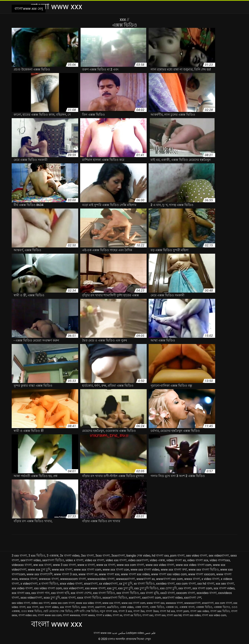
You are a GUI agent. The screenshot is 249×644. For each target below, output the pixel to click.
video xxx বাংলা (116, 560)
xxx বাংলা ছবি (60, 593)
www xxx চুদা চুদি (39, 570)
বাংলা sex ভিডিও (220, 611)
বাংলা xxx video (192, 615)
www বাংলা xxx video (135, 574)
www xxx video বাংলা (160, 565)
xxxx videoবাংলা (31, 598)
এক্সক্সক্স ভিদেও (222, 607)
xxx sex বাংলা (225, 584)
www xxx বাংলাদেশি (40, 574)
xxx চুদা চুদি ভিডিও (146, 588)
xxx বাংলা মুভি (150, 593)
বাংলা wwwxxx (71, 615)
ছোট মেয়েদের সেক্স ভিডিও (58, 611)
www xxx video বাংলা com (194, 565)
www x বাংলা (86, 565)
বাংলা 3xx (139, 611)
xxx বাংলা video (224, 588)
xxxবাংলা (135, 598)
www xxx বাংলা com (87, 570)
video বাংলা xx (176, 560)
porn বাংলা (177, 556)
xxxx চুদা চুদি (52, 598)
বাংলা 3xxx (152, 611)
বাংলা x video (104, 615)
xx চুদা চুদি (126, 584)
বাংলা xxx (160, 615)
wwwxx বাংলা (28, 579)
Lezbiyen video (135, 633)
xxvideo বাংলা (165, 584)
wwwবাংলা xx (146, 579)
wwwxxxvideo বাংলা (101, 579)
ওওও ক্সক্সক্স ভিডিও (31, 611)
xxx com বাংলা (186, 584)
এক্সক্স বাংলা (142, 607)
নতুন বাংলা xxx (108, 611)
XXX (123, 19)
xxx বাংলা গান (41, 593)
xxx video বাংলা (22, 588)
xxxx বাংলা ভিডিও (89, 598)
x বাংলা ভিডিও (49, 584)
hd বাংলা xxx (160, 556)
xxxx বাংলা (68, 598)
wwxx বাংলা (192, 579)
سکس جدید (119, 633)
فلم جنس (150, 633)
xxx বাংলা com (202, 588)
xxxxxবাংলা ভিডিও (115, 598)
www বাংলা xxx (109, 574)
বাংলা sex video (200, 611)
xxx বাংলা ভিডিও (128, 593)
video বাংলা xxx (198, 560)
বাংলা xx (117, 615)
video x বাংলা (75, 560)
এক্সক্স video (127, 607)
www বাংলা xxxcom (201, 574)
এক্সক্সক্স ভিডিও (204, 607)
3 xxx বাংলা (19, 556)
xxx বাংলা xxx (21, 593)
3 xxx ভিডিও (37, 556)
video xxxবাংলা (138, 560)
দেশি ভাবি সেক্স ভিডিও (86, 611)
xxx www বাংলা (95, 588)
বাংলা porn (183, 611)
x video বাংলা (210, 579)
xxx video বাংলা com (48, 588)
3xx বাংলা (87, 556)
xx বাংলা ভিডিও (144, 584)
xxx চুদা (112, 588)
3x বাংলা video (70, 556)
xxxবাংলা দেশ (193, 598)
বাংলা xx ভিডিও (132, 615)
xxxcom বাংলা (186, 593)
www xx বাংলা (106, 565)
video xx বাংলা (95, 560)
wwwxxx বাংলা (49, 579)
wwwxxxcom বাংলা (73, 579)
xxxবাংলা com (151, 598)
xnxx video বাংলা (71, 584)
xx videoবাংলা (108, 584)
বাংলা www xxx (102, 633)
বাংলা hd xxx (167, 611)
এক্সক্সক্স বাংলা (187, 607)
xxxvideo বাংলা (207, 593)
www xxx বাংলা (62, 570)
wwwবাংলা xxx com (170, 579)
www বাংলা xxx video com (169, 574)
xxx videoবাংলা (74, 588)
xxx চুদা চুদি (125, 588)
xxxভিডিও (113, 607)
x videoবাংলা (29, 584)
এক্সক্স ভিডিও (157, 607)
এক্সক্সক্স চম (172, 607)
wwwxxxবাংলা (126, 579)
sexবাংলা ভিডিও (53, 560)
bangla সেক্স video (138, 556)
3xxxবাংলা (118, 556)
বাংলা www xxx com (50, 615)
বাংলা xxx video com (214, 615)
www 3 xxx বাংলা (64, 565)
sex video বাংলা (197, 556)
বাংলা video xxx (28, 615)
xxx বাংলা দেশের (81, 593)
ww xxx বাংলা (42, 565)
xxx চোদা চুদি (169, 588)
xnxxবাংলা (91, 584)
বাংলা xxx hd (174, 615)
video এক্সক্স (157, 560)
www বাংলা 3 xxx (66, 574)
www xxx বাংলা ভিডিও (204, 570)
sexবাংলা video (31, 560)
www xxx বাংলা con (116, 570)
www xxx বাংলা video (145, 570)
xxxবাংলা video (173, 598)
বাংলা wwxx (88, 615)
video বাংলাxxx (220, 560)
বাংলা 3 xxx (125, 611)
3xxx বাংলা (103, 556)
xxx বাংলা (185, 588)
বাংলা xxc (148, 615)
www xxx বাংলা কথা (174, 570)
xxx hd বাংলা (206, 584)
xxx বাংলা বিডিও (104, 593)
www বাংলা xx (88, 574)
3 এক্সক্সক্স (53, 556)
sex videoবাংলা (219, 556)
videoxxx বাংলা (22, 565)
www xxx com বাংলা (130, 565)
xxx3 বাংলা (168, 593)
